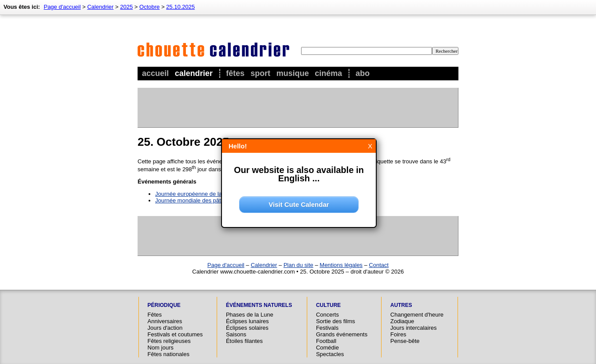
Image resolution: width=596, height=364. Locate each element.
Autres (401, 305)
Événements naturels (259, 305)
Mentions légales (341, 265)
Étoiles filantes (244, 341)
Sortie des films (336, 321)
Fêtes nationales (169, 354)
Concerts (327, 315)
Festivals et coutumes (175, 334)
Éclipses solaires (247, 328)
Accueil (155, 73)
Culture (328, 305)
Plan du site (298, 265)
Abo (363, 73)
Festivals (327, 328)
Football (326, 341)
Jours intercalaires (414, 328)
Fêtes (235, 73)
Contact (379, 265)
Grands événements (342, 334)
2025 (126, 7)
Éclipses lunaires (247, 321)
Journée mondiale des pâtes (191, 200)
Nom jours (161, 348)
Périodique (164, 305)
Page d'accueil (62, 7)
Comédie (327, 348)
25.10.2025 (180, 7)
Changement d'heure (417, 315)
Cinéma (328, 73)
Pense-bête (405, 341)
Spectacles (330, 354)
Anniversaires (165, 321)
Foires (398, 334)
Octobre (149, 7)
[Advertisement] (298, 108)
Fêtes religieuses (169, 341)
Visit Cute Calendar (299, 204)
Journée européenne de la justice (197, 194)
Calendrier (194, 73)
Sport (260, 73)
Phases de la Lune (250, 315)
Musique (293, 73)
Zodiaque (402, 321)
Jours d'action (165, 328)
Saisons (236, 334)
